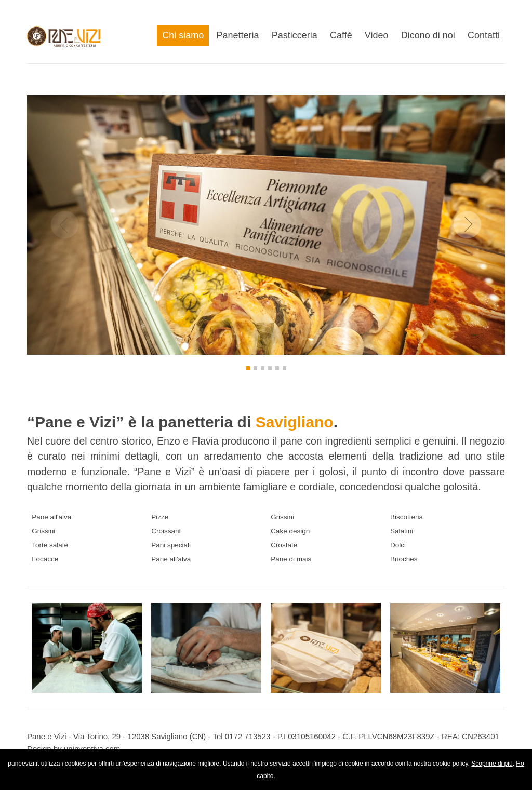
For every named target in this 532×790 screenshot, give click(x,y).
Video (377, 35)
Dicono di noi (428, 35)
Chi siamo (183, 35)
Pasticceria (295, 35)
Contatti (484, 35)
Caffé (341, 35)
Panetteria (238, 35)
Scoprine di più (492, 764)
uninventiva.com (92, 749)
